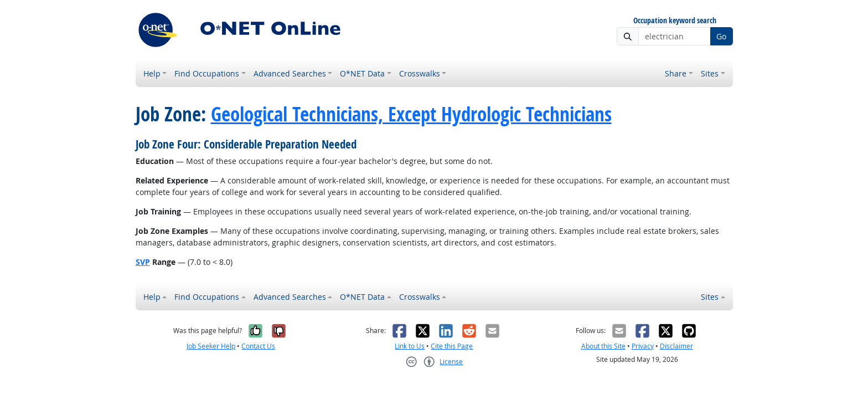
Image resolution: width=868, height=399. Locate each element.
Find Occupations (207, 73)
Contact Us (258, 346)
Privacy (643, 346)
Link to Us (410, 346)
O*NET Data (362, 73)
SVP (143, 262)
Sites (710, 73)
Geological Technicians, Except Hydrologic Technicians (411, 114)
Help (152, 73)
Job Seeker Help (211, 346)
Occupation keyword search (675, 21)
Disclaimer (676, 346)
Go (721, 36)
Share (676, 73)
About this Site (603, 346)
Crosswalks (420, 73)
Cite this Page (452, 346)
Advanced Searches (290, 73)
